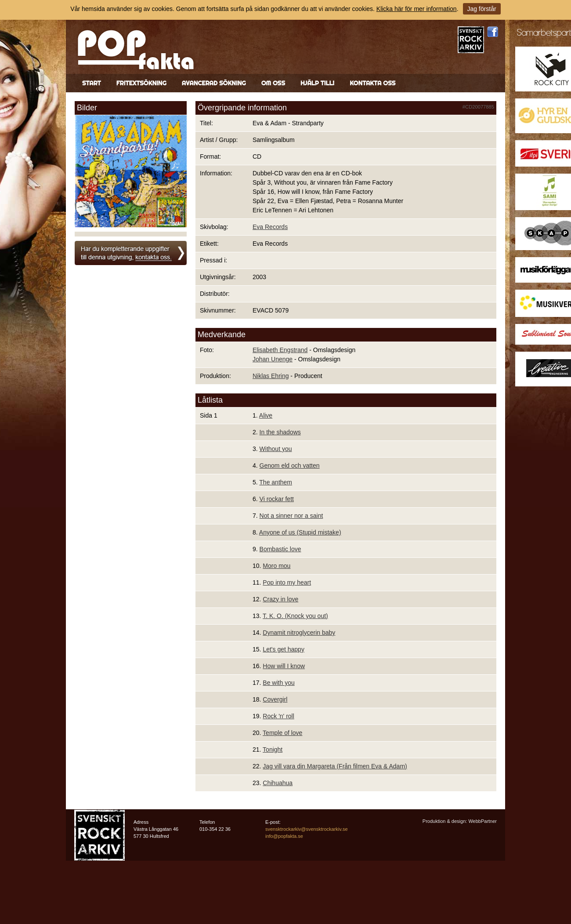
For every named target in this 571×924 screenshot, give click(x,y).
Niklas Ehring (271, 376)
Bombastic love (280, 549)
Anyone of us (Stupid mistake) (300, 532)
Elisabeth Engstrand (280, 350)
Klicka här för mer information (417, 9)
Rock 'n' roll (278, 716)
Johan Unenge (273, 359)
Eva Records (270, 227)
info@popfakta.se (284, 836)
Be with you (278, 683)
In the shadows (280, 432)
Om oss (273, 83)
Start (92, 83)
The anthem (276, 482)
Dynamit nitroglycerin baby (299, 633)
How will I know (284, 666)
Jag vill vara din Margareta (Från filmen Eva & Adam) (335, 766)
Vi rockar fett (277, 499)
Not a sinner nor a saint (291, 516)
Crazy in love (280, 599)
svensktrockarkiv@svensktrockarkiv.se (307, 829)
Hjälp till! (317, 83)
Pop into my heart (287, 582)
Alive (266, 415)
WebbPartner (482, 821)
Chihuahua (278, 783)
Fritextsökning (141, 83)
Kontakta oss (372, 83)
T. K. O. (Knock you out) (295, 616)
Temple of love (282, 733)
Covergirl (275, 699)
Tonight (273, 749)
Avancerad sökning (214, 83)
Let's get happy (284, 649)
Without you (276, 449)
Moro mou (276, 566)
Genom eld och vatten (290, 466)
